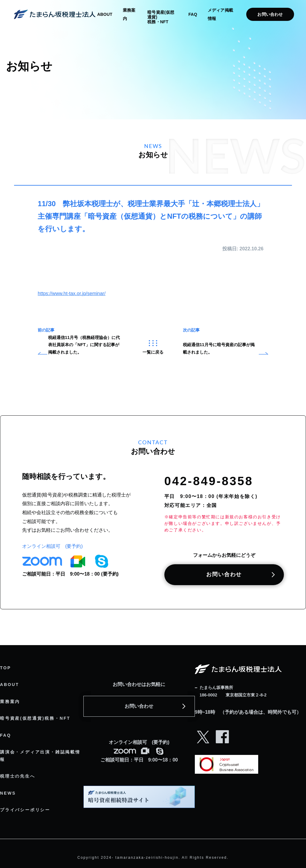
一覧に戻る (153, 347)
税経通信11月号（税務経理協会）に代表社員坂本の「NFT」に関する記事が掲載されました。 (84, 345)
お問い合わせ (270, 14)
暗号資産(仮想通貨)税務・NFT (35, 718)
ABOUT (105, 14)
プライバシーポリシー (25, 810)
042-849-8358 (209, 481)
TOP (6, 668)
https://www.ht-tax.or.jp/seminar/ (72, 293)
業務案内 (10, 702)
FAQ (193, 14)
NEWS (8, 793)
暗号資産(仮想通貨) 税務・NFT (161, 17)
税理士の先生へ (18, 776)
